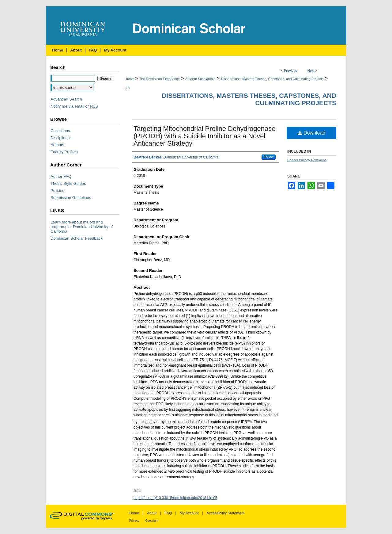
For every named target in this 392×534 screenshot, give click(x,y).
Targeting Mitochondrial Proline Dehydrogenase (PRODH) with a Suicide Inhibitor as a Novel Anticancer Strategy (205, 136)
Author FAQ (61, 176)
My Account (189, 513)
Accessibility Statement (226, 513)
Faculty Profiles (64, 152)
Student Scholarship (200, 79)
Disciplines (60, 138)
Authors (57, 145)
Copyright (152, 521)
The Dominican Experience (160, 79)
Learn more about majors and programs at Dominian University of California (82, 227)
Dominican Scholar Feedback (77, 238)
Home (129, 79)
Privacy (134, 521)
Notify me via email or (74, 106)
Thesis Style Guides (68, 183)
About (152, 513)
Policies (57, 191)
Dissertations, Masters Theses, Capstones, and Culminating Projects (272, 79)
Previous (290, 71)
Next (311, 71)
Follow (269, 157)
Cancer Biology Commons (307, 160)
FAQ (168, 513)
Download (312, 133)
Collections (60, 131)
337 (127, 88)
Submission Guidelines (71, 198)
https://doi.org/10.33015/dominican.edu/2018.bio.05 (175, 498)
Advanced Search (66, 99)
